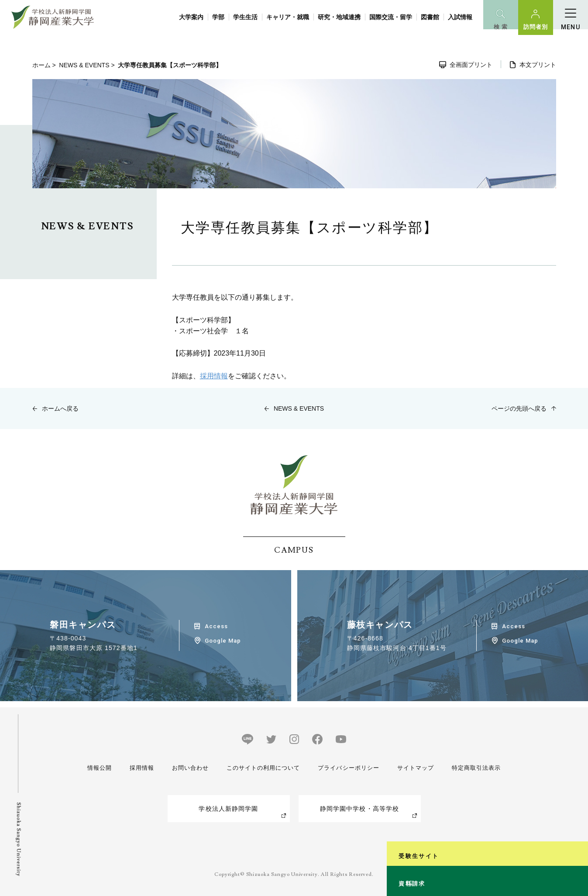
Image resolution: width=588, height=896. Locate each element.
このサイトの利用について (261, 768)
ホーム (41, 65)
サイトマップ (414, 768)
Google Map (223, 641)
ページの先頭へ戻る (519, 408)
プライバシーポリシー (348, 768)
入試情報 (460, 17)
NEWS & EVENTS (84, 65)
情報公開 (100, 768)
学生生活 (245, 17)
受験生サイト (576, 764)
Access (216, 626)
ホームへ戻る (60, 408)
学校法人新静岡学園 (228, 809)
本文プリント (538, 65)
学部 (218, 17)
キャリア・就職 (288, 17)
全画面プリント (471, 65)
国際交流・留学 (391, 17)
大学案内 (191, 17)
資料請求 (576, 854)
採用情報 (214, 376)
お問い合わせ (187, 768)
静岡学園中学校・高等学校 (359, 809)
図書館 (430, 17)
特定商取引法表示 (475, 768)
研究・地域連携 (339, 17)
